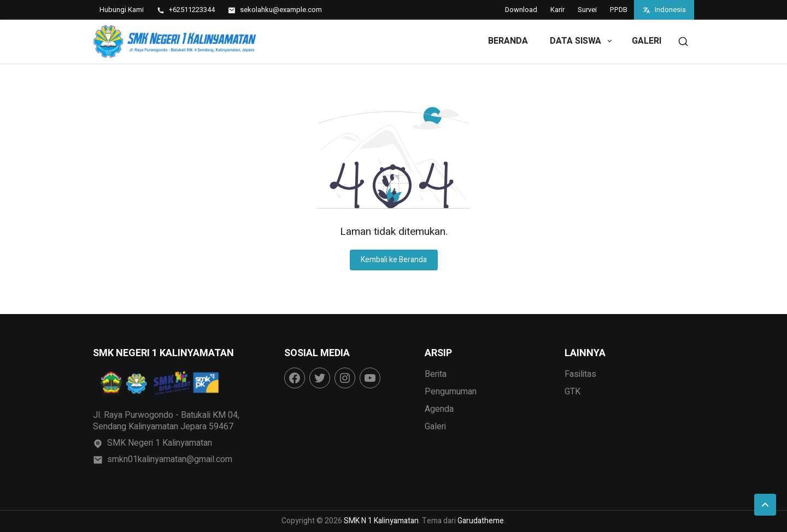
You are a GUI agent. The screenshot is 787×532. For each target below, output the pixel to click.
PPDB (619, 10)
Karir (557, 10)
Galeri (647, 41)
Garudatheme (481, 521)
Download (521, 10)
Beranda (508, 41)
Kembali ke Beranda (394, 260)
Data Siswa (582, 41)
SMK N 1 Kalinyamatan (381, 521)
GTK (572, 392)
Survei (587, 10)
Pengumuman (451, 392)
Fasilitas (580, 374)
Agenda (439, 409)
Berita (436, 374)
